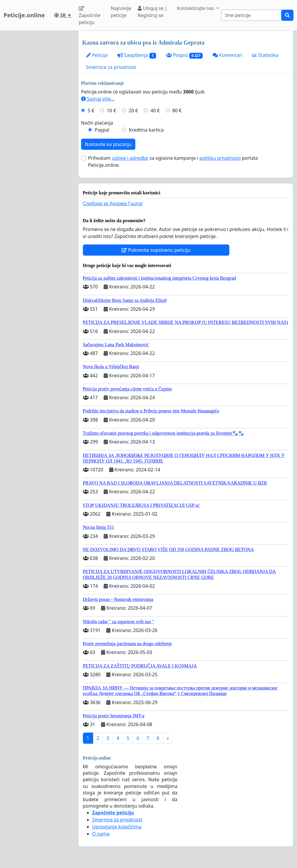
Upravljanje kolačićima (117, 827)
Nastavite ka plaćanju (108, 144)
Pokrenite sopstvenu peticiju (156, 250)
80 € (177, 111)
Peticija (97, 55)
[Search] (251, 15)
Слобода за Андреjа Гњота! (113, 204)
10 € (112, 111)
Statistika (265, 55)
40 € (155, 111)
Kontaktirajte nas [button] (196, 8)
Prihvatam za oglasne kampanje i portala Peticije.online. (173, 162)
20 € (133, 111)
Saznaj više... (98, 99)
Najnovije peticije (121, 12)
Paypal (102, 130)
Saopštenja (137, 55)
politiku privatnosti (220, 158)
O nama (101, 834)
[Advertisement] (37, 119)
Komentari (227, 55)
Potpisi (184, 55)
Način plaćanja (97, 123)
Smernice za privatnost (111, 67)
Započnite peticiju (90, 16)
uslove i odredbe (130, 158)
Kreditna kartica (146, 130)
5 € (91, 111)
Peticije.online (24, 15)
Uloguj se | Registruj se (152, 12)
